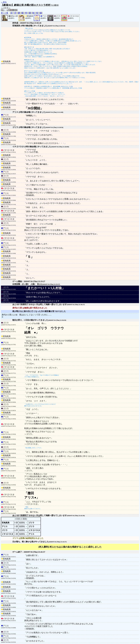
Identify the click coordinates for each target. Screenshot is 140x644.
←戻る (4, 2)
